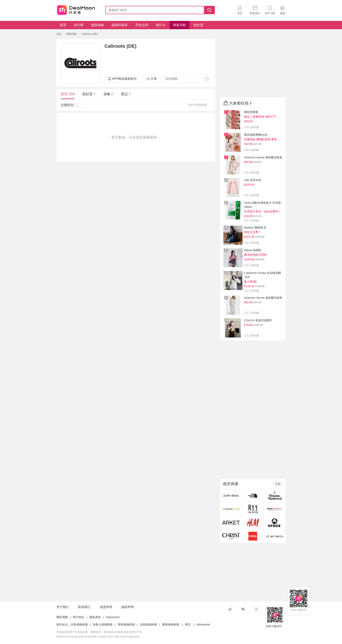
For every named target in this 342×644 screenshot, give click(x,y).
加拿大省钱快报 (103, 625)
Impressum (113, 617)
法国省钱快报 (148, 625)
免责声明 (106, 607)
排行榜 (79, 25)
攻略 (108, 94)
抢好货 (198, 25)
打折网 (76, 9)
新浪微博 (230, 609)
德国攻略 (97, 25)
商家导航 (180, 25)
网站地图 (62, 617)
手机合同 (142, 25)
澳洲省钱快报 (171, 625)
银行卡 (161, 25)
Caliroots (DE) (90, 34)
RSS (256, 609)
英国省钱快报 (126, 625)
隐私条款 (95, 617)
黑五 (188, 625)
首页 (63, 25)
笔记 (126, 94)
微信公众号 (243, 609)
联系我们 (84, 607)
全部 (278, 484)
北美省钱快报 (79, 625)
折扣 (68, 94)
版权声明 (128, 607)
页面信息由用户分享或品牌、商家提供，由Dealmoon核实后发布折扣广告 (99, 632)
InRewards (203, 625)
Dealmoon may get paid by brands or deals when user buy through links (98, 637)
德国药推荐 (120, 25)
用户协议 (79, 617)
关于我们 (63, 607)
